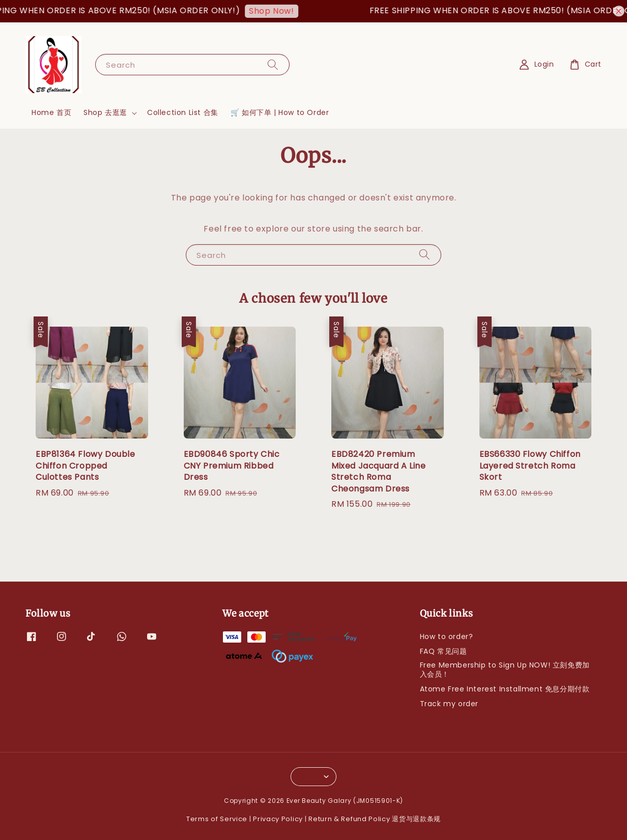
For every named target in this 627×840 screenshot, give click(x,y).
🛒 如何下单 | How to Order (280, 112)
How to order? (447, 637)
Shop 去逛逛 (105, 112)
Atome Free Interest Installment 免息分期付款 (505, 689)
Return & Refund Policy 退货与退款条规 (375, 819)
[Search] (273, 64)
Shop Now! (276, 11)
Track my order (449, 704)
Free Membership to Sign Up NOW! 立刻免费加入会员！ (505, 670)
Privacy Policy (278, 819)
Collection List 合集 (183, 112)
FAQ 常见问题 (444, 651)
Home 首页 (51, 112)
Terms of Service (217, 819)
